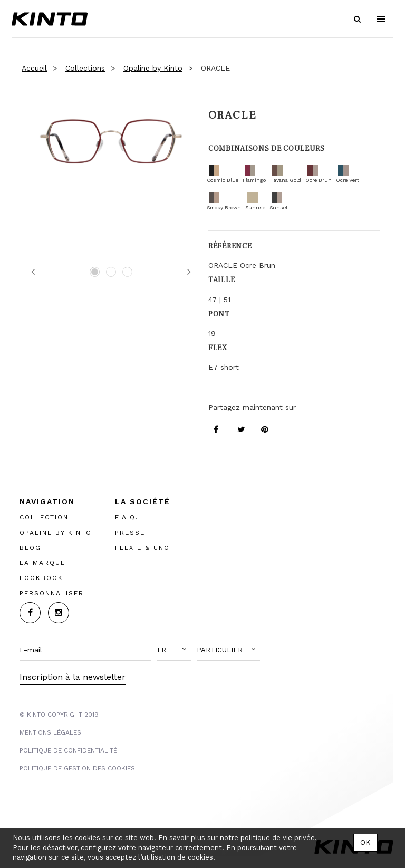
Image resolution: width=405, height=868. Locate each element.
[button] (174, 650)
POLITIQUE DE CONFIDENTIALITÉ (68, 750)
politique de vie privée (278, 838)
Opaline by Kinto (153, 68)
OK (365, 842)
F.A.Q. (127, 517)
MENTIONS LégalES (50, 732)
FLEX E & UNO (142, 548)
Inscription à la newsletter (73, 677)
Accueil (34, 68)
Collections (85, 68)
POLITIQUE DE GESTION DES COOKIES (77, 768)
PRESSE (130, 533)
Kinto (50, 19)
